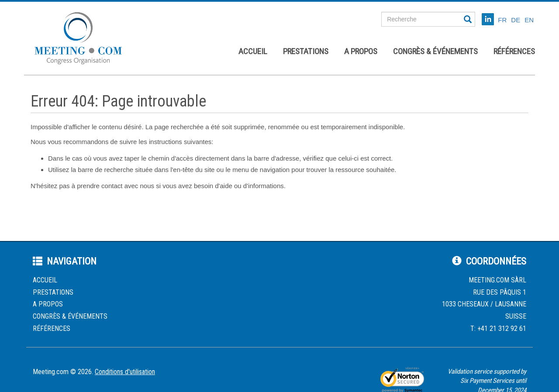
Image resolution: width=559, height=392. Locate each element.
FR (502, 20)
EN (529, 20)
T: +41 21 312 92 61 (498, 328)
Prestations (306, 51)
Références (514, 51)
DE (516, 20)
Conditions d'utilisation (125, 372)
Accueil (253, 51)
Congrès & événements (435, 51)
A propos (361, 51)
